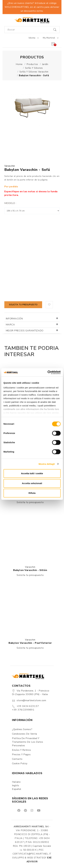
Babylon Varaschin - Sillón (30, 570)
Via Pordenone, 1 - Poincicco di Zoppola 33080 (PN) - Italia (31, 693)
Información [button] (14, 319)
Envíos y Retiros (21, 750)
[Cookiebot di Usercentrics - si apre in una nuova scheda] (47, 372)
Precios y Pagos (21, 755)
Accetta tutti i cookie (32, 473)
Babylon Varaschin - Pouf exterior (30, 643)
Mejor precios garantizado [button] (25, 331)
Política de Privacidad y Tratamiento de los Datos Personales (28, 742)
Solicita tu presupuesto (23, 305)
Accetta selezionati (32, 483)
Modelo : (10, 203)
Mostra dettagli (47, 464)
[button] (49, 305)
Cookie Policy (20, 763)
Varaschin (10, 166)
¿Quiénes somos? (22, 729)
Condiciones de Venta (25, 734)
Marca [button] (10, 325)
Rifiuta (32, 493)
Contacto (17, 759)
